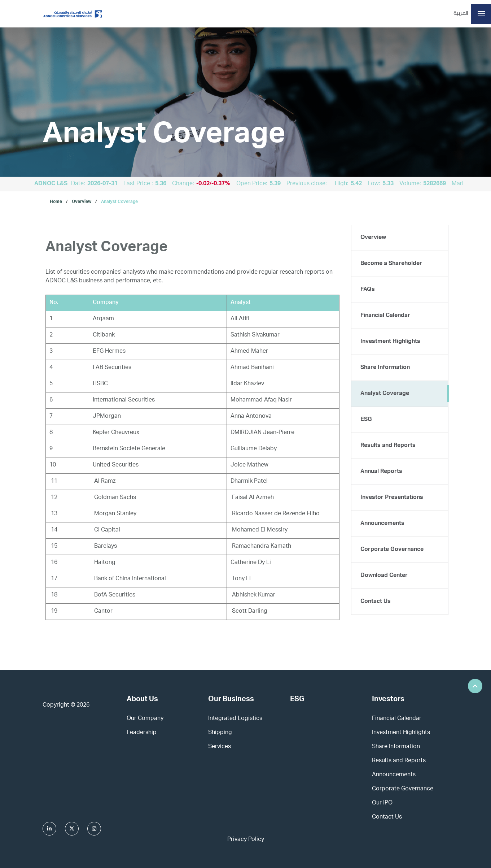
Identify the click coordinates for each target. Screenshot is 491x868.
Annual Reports (381, 472)
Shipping (220, 733)
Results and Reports (388, 446)
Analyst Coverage (119, 202)
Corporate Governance (392, 550)
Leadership (142, 733)
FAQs (368, 290)
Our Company (145, 719)
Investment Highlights (390, 342)
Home (56, 202)
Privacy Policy (246, 840)
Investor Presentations (392, 498)
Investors (388, 700)
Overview (82, 202)
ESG (366, 420)
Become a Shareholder (391, 264)
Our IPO (382, 803)
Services (220, 747)
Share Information (385, 368)
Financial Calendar (385, 316)
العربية (461, 14)
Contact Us (376, 602)
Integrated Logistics (235, 719)
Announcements (382, 524)
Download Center (384, 576)
